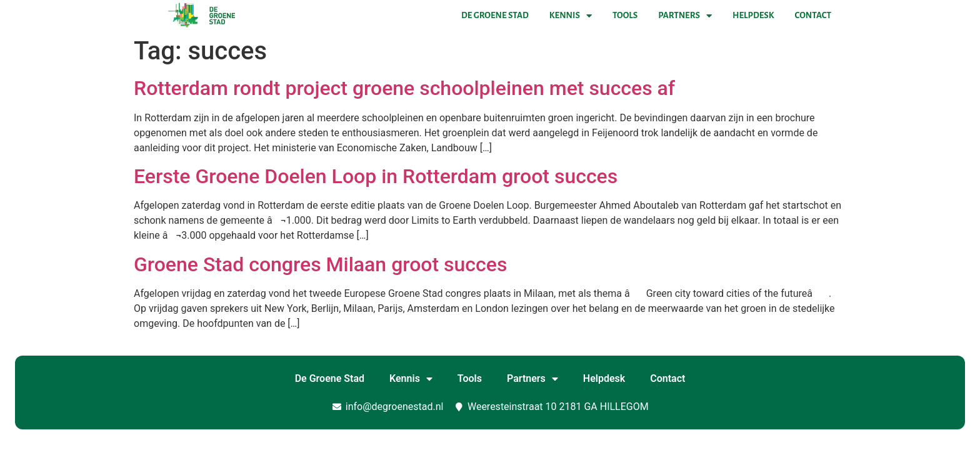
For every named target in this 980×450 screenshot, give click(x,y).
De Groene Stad (495, 15)
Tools (625, 15)
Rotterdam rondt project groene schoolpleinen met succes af (404, 88)
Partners (685, 16)
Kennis (571, 16)
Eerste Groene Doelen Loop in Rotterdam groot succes (376, 176)
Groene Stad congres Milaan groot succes (320, 264)
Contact (813, 15)
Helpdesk (753, 15)
